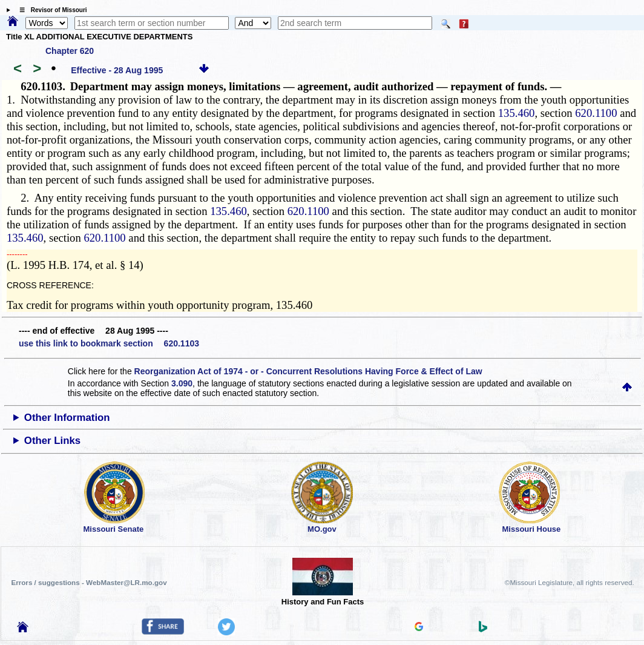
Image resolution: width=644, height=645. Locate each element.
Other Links (52, 441)
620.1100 (596, 113)
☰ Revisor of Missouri (50, 10)
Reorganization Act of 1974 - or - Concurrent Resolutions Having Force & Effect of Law (308, 371)
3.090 (182, 383)
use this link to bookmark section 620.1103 (109, 343)
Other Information (67, 418)
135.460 (517, 113)
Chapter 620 (70, 51)
